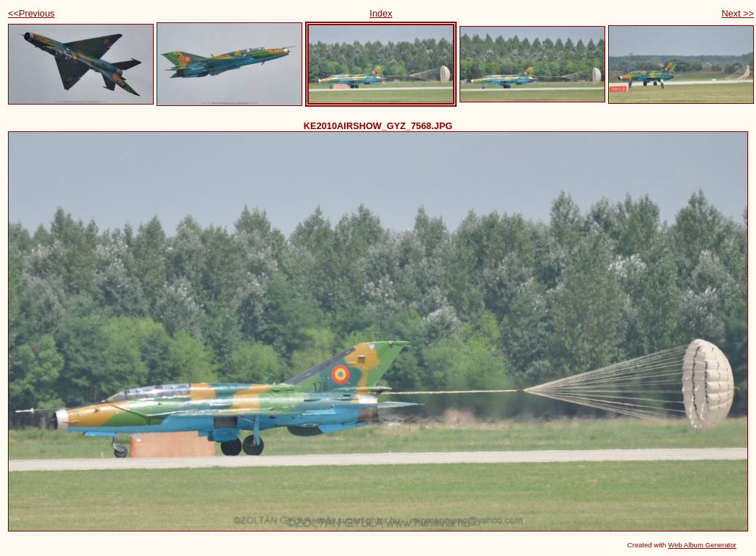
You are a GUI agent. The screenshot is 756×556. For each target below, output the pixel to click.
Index (381, 13)
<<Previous (31, 13)
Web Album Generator (702, 545)
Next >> (738, 13)
